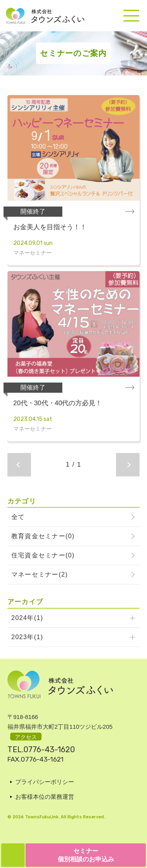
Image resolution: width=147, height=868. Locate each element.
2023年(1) (27, 637)
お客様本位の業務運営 (45, 797)
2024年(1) (27, 618)
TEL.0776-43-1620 (41, 749)
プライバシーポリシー (45, 782)
